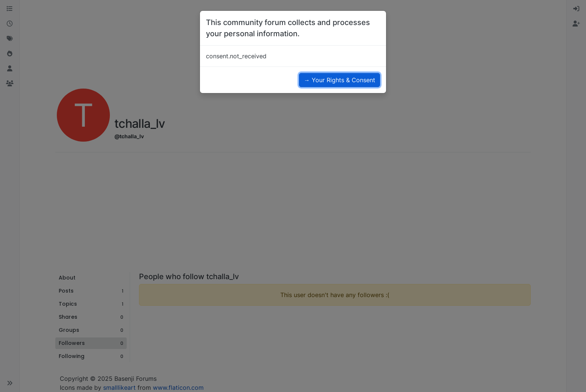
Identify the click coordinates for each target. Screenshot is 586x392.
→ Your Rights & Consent (340, 80)
